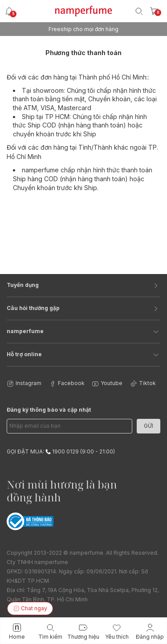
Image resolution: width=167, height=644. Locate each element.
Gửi (149, 426)
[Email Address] (69, 426)
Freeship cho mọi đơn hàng (83, 29)
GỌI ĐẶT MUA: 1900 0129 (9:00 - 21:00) (61, 451)
